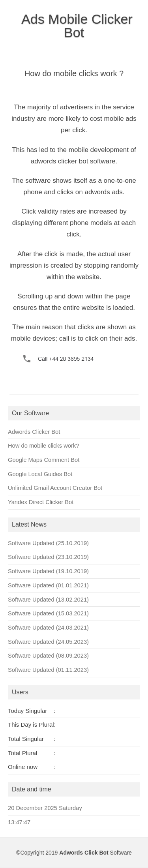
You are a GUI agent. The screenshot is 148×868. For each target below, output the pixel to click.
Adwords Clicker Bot (34, 432)
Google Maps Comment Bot (44, 460)
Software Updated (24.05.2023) (48, 642)
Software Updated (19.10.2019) (48, 571)
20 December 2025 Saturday (45, 808)
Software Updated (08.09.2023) (48, 656)
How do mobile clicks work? (43, 446)
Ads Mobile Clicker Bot (77, 26)
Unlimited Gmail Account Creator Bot (55, 488)
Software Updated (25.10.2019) (48, 543)
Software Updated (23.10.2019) (48, 557)
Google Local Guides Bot (40, 474)
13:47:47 (19, 822)
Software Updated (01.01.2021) (48, 585)
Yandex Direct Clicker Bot (41, 502)
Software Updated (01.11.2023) (48, 670)
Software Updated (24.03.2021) (48, 628)
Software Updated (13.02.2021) (48, 600)
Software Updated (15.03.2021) (48, 613)
